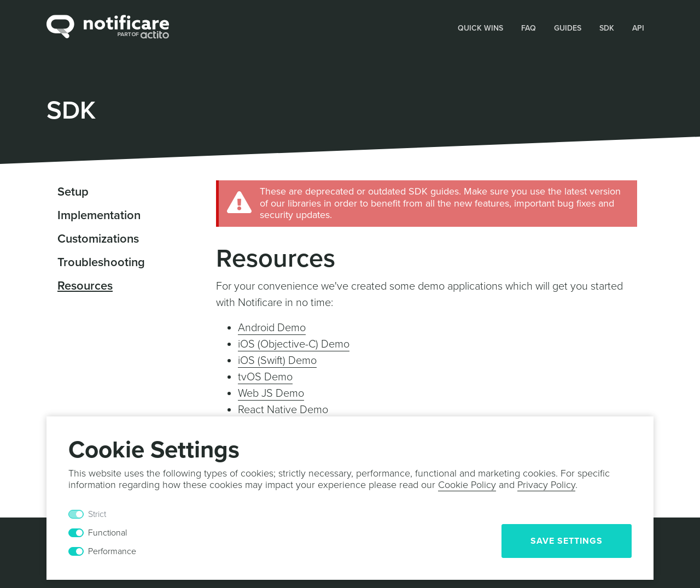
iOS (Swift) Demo (277, 361)
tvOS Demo (265, 377)
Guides (568, 28)
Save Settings (567, 541)
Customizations (98, 239)
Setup (73, 192)
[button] (481, 27)
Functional (107, 533)
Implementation (99, 215)
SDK (607, 28)
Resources (85, 286)
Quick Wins (480, 28)
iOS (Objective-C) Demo (294, 344)
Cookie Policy (467, 485)
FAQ (529, 28)
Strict (97, 514)
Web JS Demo (271, 393)
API (638, 28)
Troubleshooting (101, 262)
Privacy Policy (546, 485)
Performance (112, 551)
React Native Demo (283, 410)
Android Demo (272, 328)
